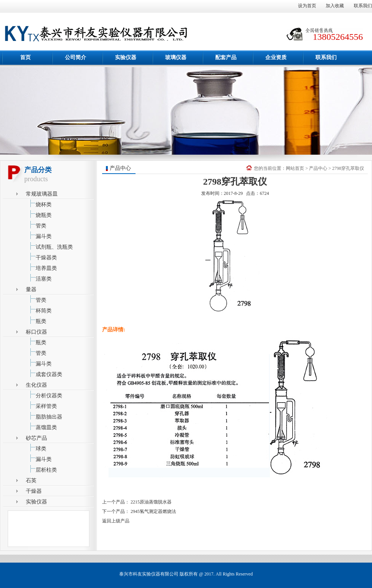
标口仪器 (36, 332)
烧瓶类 (39, 214)
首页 (25, 57)
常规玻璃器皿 (42, 194)
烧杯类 (39, 203)
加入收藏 (335, 6)
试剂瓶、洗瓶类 (49, 246)
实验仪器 (126, 57)
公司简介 (76, 57)
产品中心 (318, 168)
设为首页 (307, 6)
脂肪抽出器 (44, 416)
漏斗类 (39, 235)
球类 (36, 448)
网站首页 (295, 168)
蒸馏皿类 (41, 426)
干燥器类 (41, 256)
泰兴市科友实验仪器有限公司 (149, 574)
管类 (36, 225)
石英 (31, 481)
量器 (31, 289)
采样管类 (41, 405)
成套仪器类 (44, 373)
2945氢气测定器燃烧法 (153, 511)
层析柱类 (41, 469)
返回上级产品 (116, 521)
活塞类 (39, 278)
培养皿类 (41, 267)
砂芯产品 (36, 438)
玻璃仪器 (176, 57)
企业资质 (276, 57)
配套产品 (226, 57)
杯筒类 (39, 310)
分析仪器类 (44, 394)
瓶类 (36, 320)
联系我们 (363, 6)
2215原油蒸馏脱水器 (151, 502)
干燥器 (34, 491)
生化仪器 (36, 385)
